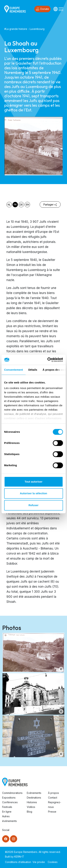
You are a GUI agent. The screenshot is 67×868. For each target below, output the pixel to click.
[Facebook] (6, 839)
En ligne (7, 812)
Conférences (10, 802)
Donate (42, 9)
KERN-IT (19, 857)
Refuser (34, 505)
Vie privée (39, 862)
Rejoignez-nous (55, 805)
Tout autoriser (34, 482)
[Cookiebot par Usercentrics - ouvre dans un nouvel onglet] (48, 360)
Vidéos (31, 807)
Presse (52, 812)
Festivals (7, 807)
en (27, 205)
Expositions (9, 798)
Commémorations (12, 793)
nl (9, 205)
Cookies (53, 862)
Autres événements (9, 819)
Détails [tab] (33, 370)
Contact (53, 798)
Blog (29, 812)
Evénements (34, 793)
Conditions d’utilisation (18, 862)
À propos (54, 793)
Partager (50, 204)
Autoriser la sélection (33, 493)
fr (15, 205)
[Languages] (56, 9)
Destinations (34, 798)
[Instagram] (14, 839)
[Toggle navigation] (61, 9)
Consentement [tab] (13, 370)
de (21, 205)
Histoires (32, 802)
